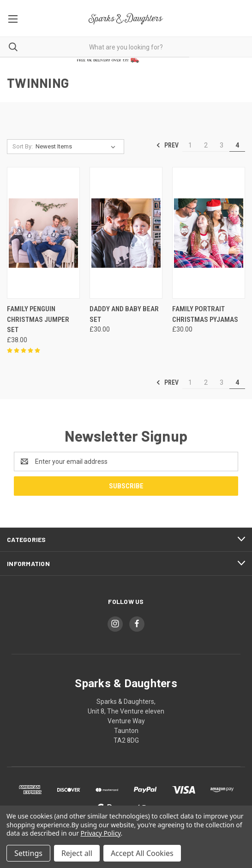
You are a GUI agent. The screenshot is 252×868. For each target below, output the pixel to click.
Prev (167, 145)
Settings (28, 853)
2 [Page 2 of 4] (206, 145)
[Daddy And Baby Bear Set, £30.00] (126, 233)
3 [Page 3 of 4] (222, 145)
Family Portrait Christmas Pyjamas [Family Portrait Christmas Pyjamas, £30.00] (205, 314)
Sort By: (23, 146)
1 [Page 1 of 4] (190, 145)
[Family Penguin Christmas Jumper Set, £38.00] (43, 233)
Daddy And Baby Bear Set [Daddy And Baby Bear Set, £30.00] (124, 314)
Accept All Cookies (142, 853)
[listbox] (77, 147)
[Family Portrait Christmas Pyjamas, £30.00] (209, 233)
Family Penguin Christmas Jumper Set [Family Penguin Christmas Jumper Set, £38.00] (38, 319)
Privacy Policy (101, 833)
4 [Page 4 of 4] (237, 145)
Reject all (77, 853)
